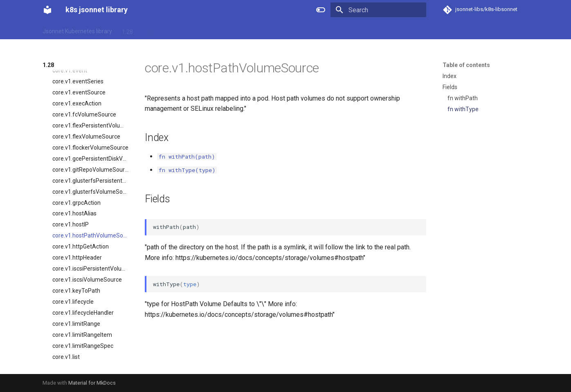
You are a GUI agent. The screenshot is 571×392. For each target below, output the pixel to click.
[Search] (378, 10)
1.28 (127, 30)
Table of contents (466, 65)
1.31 (190, 30)
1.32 (211, 30)
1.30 (169, 30)
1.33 (232, 30)
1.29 (148, 30)
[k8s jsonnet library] (47, 10)
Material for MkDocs (92, 383)
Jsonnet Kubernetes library (77, 30)
